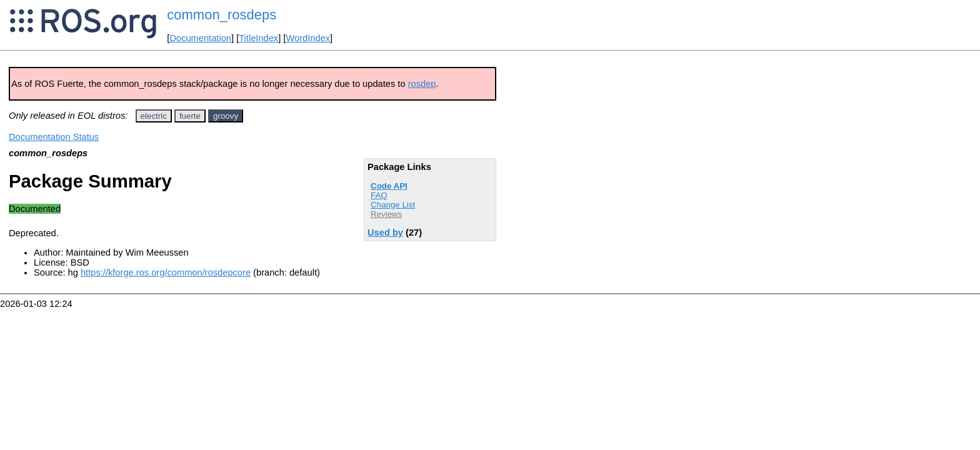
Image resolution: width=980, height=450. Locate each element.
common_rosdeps (222, 15)
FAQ (379, 195)
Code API (389, 186)
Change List (393, 205)
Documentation (200, 38)
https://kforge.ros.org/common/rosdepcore (166, 272)
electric (154, 116)
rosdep (422, 84)
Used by (385, 232)
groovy (226, 116)
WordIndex (308, 38)
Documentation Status (54, 137)
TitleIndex (258, 38)
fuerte (190, 116)
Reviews (386, 214)
